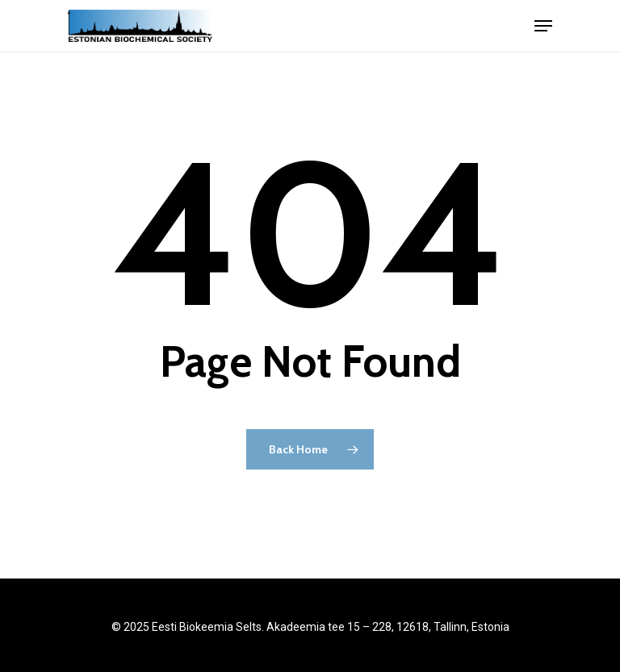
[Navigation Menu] (543, 26)
